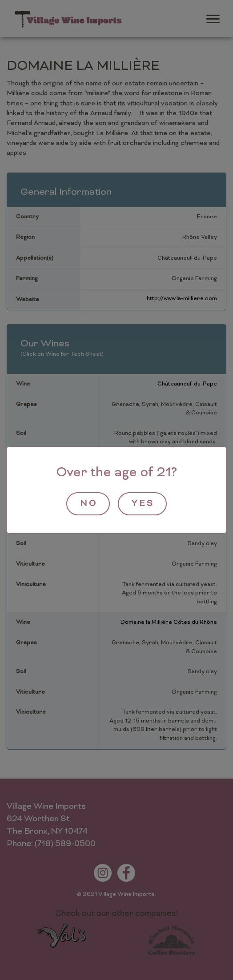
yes (143, 504)
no (89, 504)
